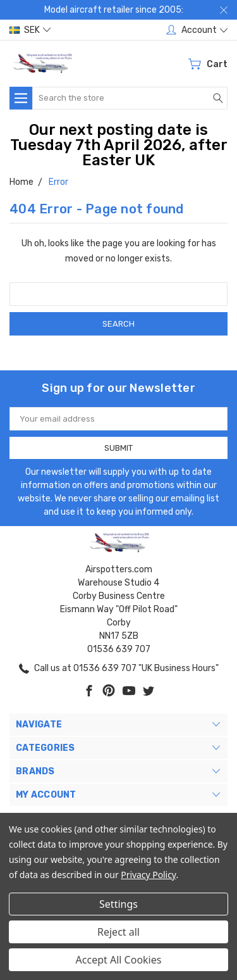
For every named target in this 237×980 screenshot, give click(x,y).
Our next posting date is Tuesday (109, 137)
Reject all (118, 932)
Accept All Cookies (119, 960)
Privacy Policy (148, 875)
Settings (118, 904)
